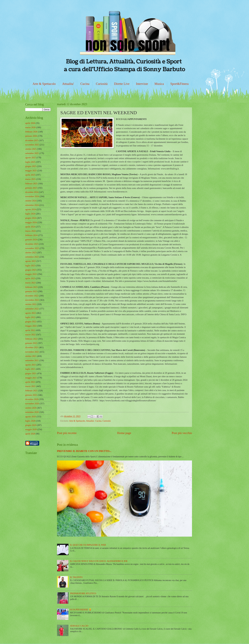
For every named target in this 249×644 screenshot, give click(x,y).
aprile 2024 (30, 227)
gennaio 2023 (31, 291)
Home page (124, 433)
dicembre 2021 (32, 347)
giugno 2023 (31, 270)
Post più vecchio (182, 433)
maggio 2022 (31, 326)
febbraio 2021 (31, 391)
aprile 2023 (30, 278)
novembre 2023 (32, 248)
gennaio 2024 (31, 240)
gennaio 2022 (31, 343)
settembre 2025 (32, 153)
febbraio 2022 (31, 339)
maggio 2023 (31, 274)
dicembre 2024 (32, 192)
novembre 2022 (32, 300)
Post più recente (67, 433)
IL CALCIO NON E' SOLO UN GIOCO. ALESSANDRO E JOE (99, 561)
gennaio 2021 (31, 395)
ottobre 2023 (31, 253)
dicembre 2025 (32, 140)
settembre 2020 (32, 412)
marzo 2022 (30, 335)
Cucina (85, 84)
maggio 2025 (31, 171)
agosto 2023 (31, 261)
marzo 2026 (30, 127)
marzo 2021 (30, 386)
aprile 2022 (30, 330)
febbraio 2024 (31, 235)
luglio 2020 (30, 421)
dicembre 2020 (32, 399)
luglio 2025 (30, 162)
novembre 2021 (32, 352)
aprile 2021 (30, 382)
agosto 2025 (31, 158)
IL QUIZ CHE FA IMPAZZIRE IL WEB (88, 545)
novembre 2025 (32, 145)
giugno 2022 (31, 322)
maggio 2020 (31, 429)
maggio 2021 (31, 378)
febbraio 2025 (31, 184)
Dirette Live (122, 84)
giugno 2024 (31, 218)
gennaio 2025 (31, 188)
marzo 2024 (30, 231)
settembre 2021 (32, 360)
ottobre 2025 (31, 149)
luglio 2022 (30, 317)
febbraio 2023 (31, 287)
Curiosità (102, 84)
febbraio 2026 (31, 132)
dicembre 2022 (32, 296)
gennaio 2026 (31, 136)
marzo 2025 (30, 179)
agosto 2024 (31, 209)
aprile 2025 (30, 175)
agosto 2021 (31, 365)
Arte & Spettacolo (44, 84)
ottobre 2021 (31, 356)
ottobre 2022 (31, 304)
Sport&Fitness (180, 84)
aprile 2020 (30, 434)
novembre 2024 (32, 196)
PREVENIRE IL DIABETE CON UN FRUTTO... (84, 451)
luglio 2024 (30, 214)
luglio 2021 (30, 369)
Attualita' (68, 84)
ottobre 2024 (31, 201)
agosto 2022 (31, 313)
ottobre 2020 (31, 408)
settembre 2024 (32, 205)
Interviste (142, 84)
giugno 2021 (31, 373)
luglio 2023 (30, 266)
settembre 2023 (32, 257)
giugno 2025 (31, 166)
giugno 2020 (31, 425)
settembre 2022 (32, 309)
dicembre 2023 (32, 244)
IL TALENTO (76, 577)
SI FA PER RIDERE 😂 (81, 610)
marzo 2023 (30, 283)
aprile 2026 (30, 123)
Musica (159, 84)
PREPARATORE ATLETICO (83, 593)
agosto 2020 (31, 417)
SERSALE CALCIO (79, 626)
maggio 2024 (31, 222)
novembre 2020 (32, 404)
